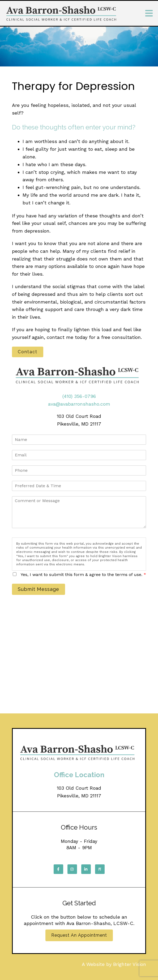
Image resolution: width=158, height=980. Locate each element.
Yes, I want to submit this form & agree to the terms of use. (83, 575)
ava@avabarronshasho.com (79, 404)
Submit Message (39, 589)
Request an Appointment (79, 935)
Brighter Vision (130, 964)
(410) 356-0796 (79, 396)
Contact (28, 352)
